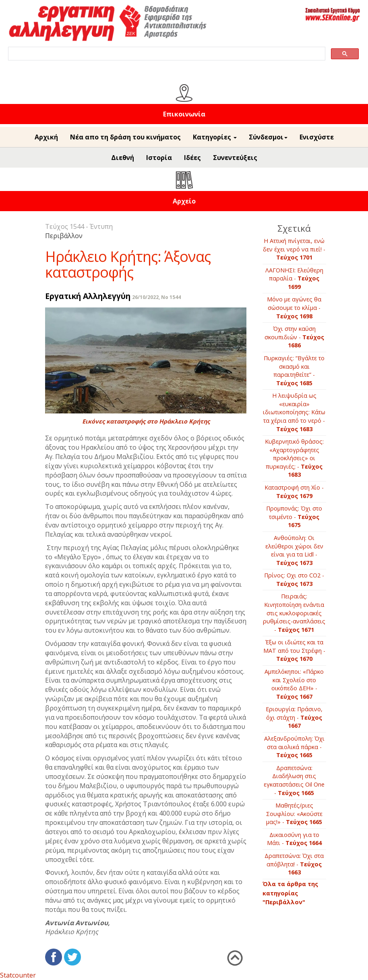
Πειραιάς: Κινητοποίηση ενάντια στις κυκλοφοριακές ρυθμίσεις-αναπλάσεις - (294, 613)
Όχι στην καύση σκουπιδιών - (294, 337)
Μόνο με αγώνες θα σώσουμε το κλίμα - (294, 307)
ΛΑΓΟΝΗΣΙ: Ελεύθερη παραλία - (294, 278)
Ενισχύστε (317, 137)
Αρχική (46, 137)
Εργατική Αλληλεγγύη (88, 296)
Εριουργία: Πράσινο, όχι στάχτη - (294, 717)
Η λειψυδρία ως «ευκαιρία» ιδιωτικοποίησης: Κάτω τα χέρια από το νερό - (294, 412)
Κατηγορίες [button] (215, 137)
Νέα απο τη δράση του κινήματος (125, 137)
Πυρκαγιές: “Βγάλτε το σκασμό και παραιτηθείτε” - (294, 371)
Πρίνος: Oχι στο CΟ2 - (294, 579)
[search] (166, 54)
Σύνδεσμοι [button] (268, 137)
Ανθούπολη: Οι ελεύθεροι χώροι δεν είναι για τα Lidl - (294, 550)
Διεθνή (123, 158)
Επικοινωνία (184, 114)
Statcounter (18, 975)
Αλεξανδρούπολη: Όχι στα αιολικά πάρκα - (294, 747)
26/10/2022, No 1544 (156, 297)
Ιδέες (192, 158)
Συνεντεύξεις (235, 158)
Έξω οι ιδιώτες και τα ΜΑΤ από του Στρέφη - (294, 650)
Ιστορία (159, 158)
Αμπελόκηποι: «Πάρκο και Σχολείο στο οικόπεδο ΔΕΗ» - (294, 684)
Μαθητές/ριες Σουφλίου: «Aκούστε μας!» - (294, 814)
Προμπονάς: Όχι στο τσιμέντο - (294, 517)
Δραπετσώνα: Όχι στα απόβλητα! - (294, 864)
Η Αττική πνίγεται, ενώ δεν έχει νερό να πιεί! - (294, 249)
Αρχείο (184, 201)
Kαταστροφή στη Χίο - (294, 492)
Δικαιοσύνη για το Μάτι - (294, 839)
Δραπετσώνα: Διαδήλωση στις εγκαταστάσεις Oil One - (294, 780)
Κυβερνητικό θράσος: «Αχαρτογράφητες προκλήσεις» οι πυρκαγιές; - (294, 458)
